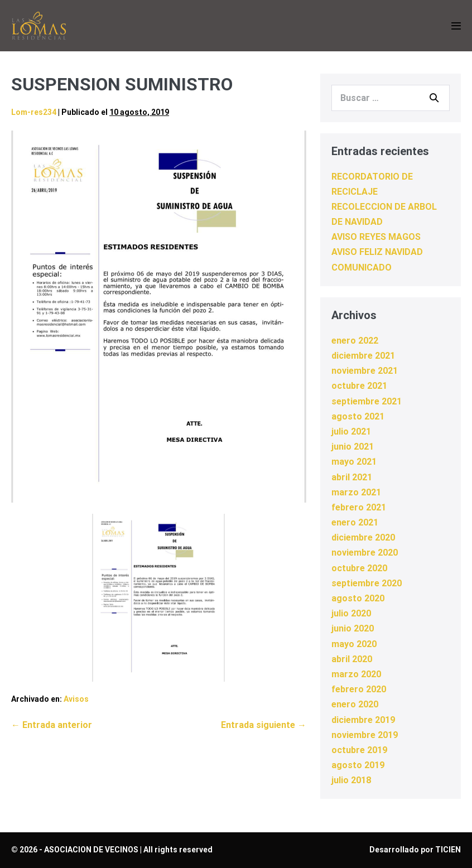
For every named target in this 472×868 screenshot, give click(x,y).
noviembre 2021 (365, 371)
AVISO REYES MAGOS (376, 237)
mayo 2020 (354, 644)
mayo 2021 (354, 462)
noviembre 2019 (365, 735)
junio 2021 (353, 447)
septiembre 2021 (367, 401)
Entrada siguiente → (264, 725)
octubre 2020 (359, 568)
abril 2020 (352, 659)
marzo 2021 (356, 492)
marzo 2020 (356, 674)
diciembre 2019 (363, 720)
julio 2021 (351, 431)
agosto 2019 (358, 765)
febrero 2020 (359, 689)
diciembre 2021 (363, 356)
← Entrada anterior (52, 725)
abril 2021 (352, 477)
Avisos (76, 699)
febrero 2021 (359, 507)
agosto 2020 (358, 598)
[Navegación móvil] (456, 26)
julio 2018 (351, 780)
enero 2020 (355, 704)
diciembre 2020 (363, 537)
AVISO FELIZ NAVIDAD (377, 252)
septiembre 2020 (367, 583)
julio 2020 (351, 613)
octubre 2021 (359, 386)
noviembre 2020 (365, 553)
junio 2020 (353, 628)
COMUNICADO (362, 267)
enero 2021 (355, 522)
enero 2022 (355, 341)
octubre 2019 (359, 750)
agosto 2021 (358, 416)
